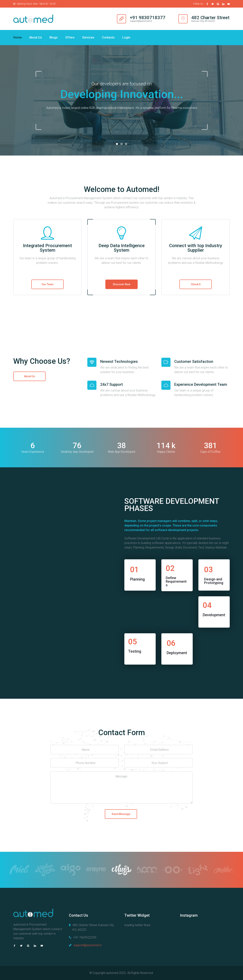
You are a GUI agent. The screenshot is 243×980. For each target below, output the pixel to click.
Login (126, 37)
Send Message (121, 814)
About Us (36, 37)
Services (88, 37)
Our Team (48, 284)
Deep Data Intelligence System (122, 248)
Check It (196, 284)
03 (126, 144)
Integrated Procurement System (47, 248)
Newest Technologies (119, 362)
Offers (70, 37)
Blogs (54, 37)
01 (117, 144)
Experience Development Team (201, 384)
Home (17, 37)
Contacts (108, 37)
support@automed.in (88, 945)
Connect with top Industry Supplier (196, 248)
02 (121, 144)
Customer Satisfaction (194, 362)
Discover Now (122, 284)
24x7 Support (112, 384)
